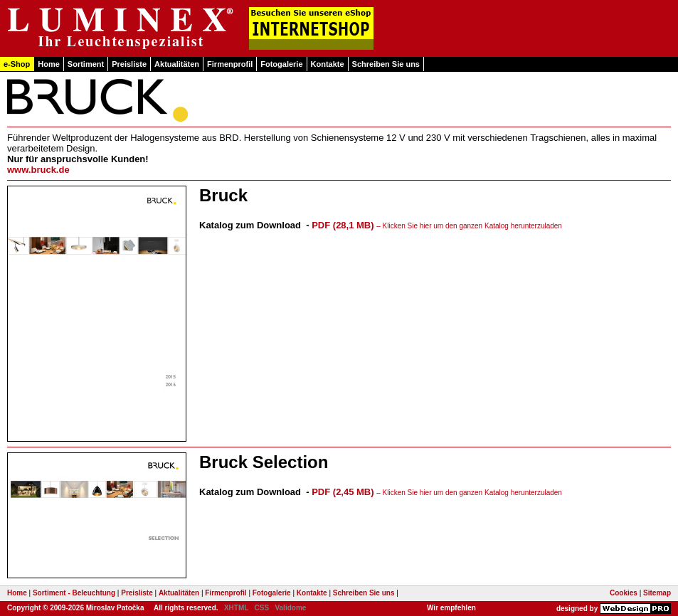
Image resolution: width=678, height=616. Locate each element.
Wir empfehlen (451, 608)
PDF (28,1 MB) (437, 225)
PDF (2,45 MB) (437, 492)
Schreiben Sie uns (386, 64)
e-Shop (17, 64)
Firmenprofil (230, 64)
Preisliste (129, 64)
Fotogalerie (281, 64)
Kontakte (328, 64)
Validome (290, 608)
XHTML (236, 608)
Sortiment (86, 64)
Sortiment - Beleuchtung (74, 593)
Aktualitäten (177, 64)
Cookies (624, 593)
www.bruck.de (38, 170)
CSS (262, 608)
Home (49, 64)
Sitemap (657, 593)
